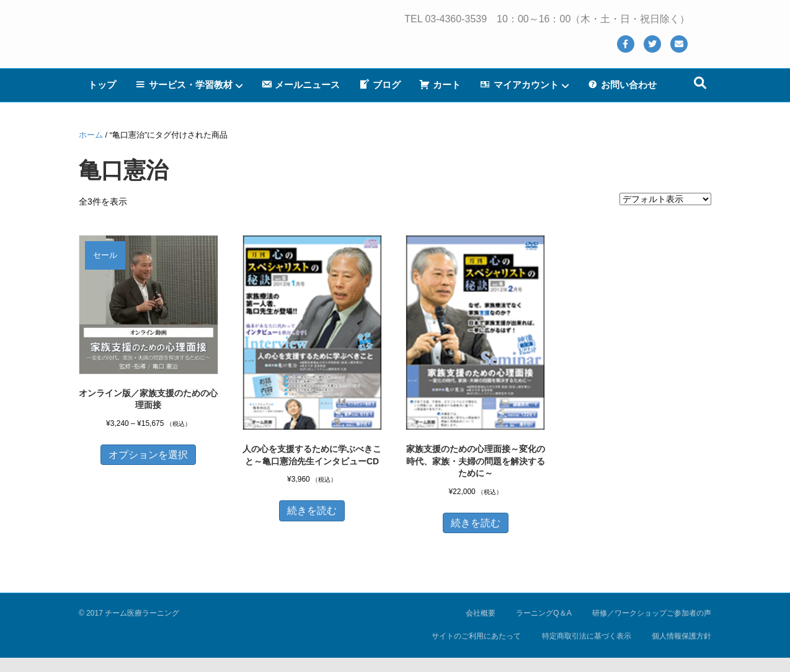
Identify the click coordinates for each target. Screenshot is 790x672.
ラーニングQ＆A (544, 613)
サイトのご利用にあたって (476, 636)
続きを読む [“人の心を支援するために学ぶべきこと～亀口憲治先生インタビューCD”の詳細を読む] (312, 511)
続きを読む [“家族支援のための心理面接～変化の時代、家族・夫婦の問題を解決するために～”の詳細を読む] (476, 523)
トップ (102, 99)
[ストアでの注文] (665, 199)
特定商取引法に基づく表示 (587, 636)
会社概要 (481, 613)
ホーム (91, 135)
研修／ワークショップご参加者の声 (652, 613)
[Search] (700, 97)
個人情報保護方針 (681, 636)
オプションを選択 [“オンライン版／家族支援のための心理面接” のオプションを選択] (148, 455)
